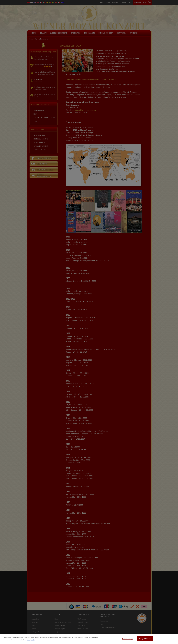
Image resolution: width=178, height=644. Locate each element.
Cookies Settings (127, 639)
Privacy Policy (31, 640)
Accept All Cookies (145, 639)
